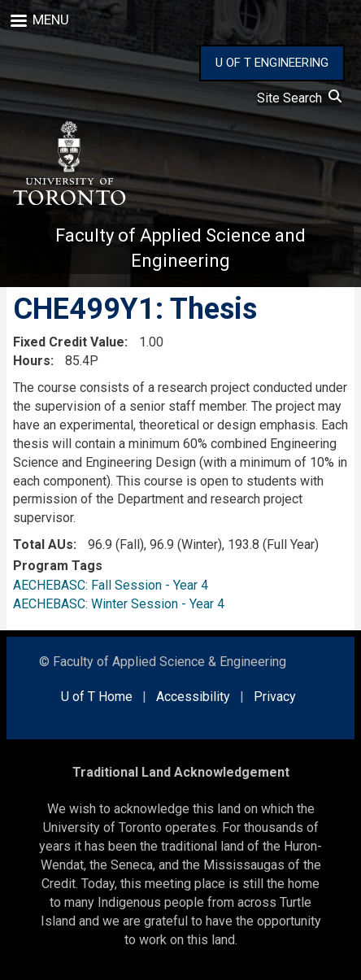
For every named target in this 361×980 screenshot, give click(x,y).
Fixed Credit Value (69, 342)
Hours (32, 361)
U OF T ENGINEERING (272, 63)
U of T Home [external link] (97, 697)
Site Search (299, 98)
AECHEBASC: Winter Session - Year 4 (119, 604)
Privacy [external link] (275, 697)
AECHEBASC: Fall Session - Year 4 (111, 585)
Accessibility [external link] (193, 697)
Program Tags (58, 566)
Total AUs (43, 544)
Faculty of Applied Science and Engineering (180, 248)
